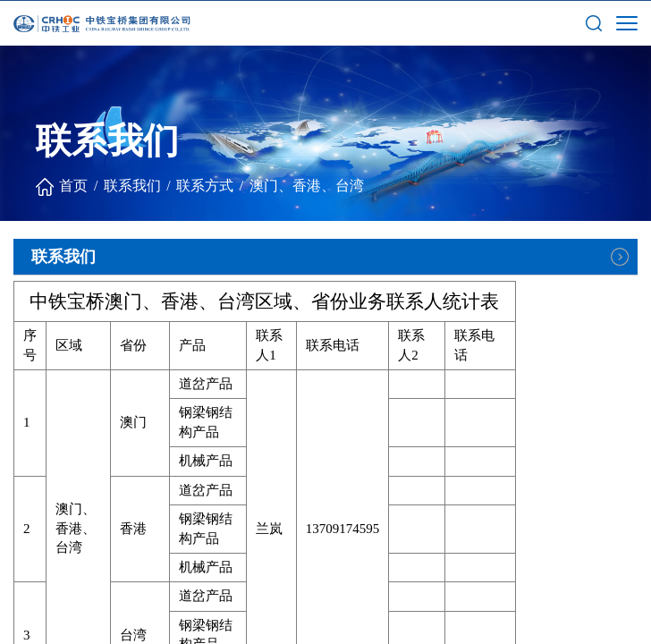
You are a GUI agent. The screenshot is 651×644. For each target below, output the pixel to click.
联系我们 (132, 186)
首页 (73, 186)
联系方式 (205, 186)
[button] (594, 22)
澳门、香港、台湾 (307, 186)
